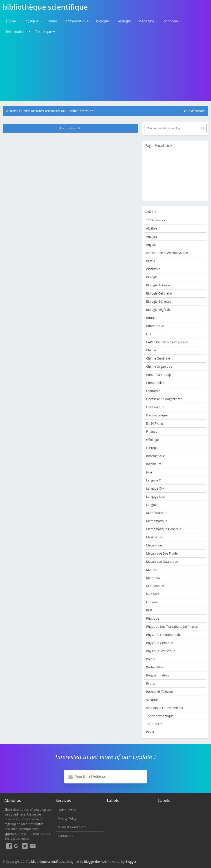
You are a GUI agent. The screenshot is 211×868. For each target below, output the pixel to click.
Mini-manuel (155, 586)
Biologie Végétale (158, 310)
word (150, 732)
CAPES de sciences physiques (167, 342)
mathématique (157, 513)
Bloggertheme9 (95, 862)
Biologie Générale (159, 301)
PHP (149, 610)
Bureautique (155, 326)
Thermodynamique (160, 716)
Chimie (51, 21)
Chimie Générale (158, 358)
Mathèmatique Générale (164, 529)
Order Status (67, 810)
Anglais (151, 245)
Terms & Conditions (72, 827)
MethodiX (153, 578)
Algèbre (152, 228)
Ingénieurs (154, 464)
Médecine (146, 21)
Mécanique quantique (162, 561)
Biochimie (153, 269)
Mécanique (154, 545)
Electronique (155, 407)
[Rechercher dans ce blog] (176, 128)
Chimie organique (159, 366)
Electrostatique (157, 415)
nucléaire (153, 594)
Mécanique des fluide (162, 553)
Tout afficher (193, 111)
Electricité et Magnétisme (164, 399)
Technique (44, 32)
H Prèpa (152, 448)
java (149, 472)
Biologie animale (158, 285)
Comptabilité (155, 383)
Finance (152, 431)
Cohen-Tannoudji (158, 375)
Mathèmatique (157, 521)
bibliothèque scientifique (46, 862)
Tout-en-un (154, 724)
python (151, 683)
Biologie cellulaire (159, 293)
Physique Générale (160, 643)
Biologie (102, 21)
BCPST (151, 261)
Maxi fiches (154, 537)
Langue (151, 505)
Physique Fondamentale (163, 635)
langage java (155, 496)
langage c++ (155, 488)
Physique (31, 21)
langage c (153, 480)
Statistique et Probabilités (164, 708)
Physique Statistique (161, 651)
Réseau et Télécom (160, 692)
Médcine (152, 570)
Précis (150, 659)
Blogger (131, 862)
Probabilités (155, 667)
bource (151, 318)
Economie (170, 21)
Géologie (124, 21)
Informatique (17, 32)
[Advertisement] (105, 68)
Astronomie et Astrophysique (167, 253)
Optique (152, 602)
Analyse (152, 236)
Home (11, 21)
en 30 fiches (155, 423)
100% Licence (156, 220)
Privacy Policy (67, 818)
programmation (157, 675)
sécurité (152, 700)
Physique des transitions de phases (172, 627)
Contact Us (65, 836)
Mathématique (77, 21)
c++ (149, 334)
